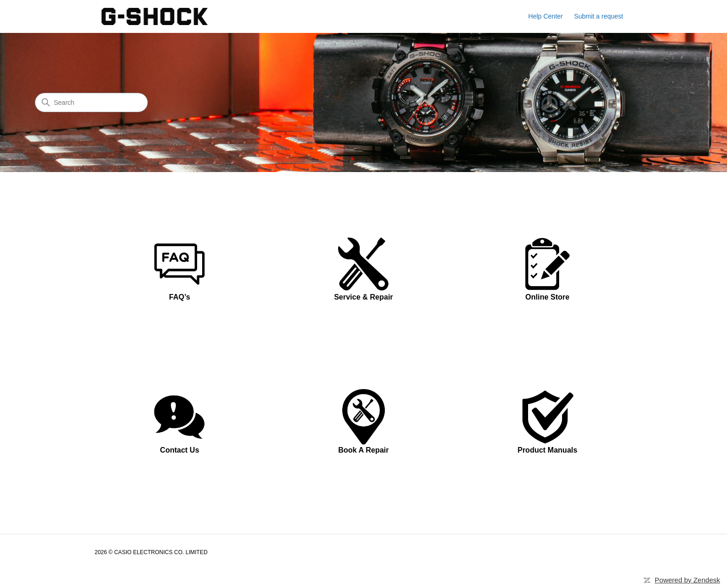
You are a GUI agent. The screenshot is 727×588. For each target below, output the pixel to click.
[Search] (91, 102)
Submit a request (599, 16)
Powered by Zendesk (687, 580)
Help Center (545, 16)
